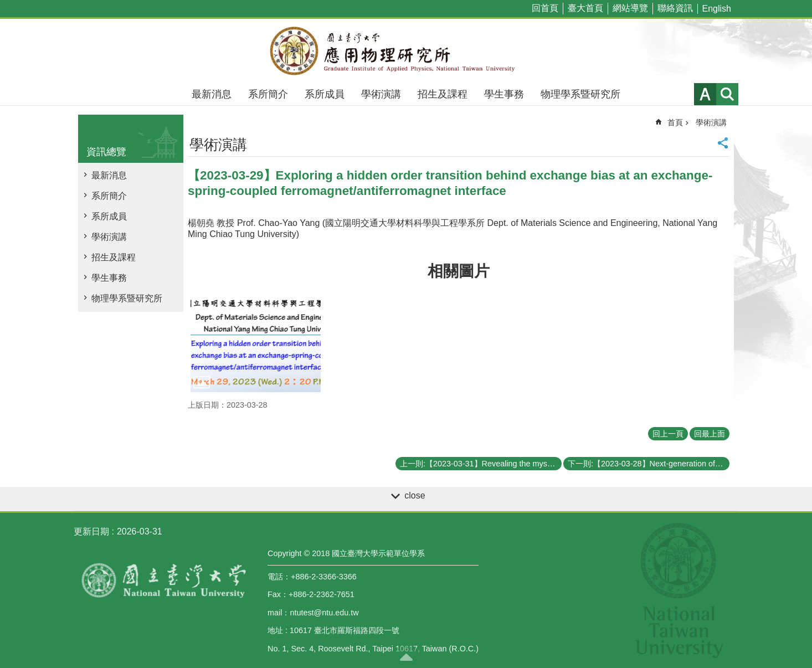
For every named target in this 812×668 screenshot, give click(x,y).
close (415, 495)
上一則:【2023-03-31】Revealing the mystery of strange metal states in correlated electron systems (481, 464)
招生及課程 (443, 94)
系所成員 (325, 94)
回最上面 (710, 434)
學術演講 (381, 94)
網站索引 (727, 94)
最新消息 (212, 94)
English (717, 9)
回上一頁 (668, 434)
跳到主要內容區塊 (6, 6)
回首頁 (545, 8)
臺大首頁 (585, 8)
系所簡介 (268, 94)
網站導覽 (630, 8)
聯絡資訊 (675, 8)
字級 (705, 94)
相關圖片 (459, 271)
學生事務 (504, 94)
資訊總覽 (106, 152)
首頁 (675, 122)
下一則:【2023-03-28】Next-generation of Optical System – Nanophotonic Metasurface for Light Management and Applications (649, 464)
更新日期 (91, 531)
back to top (406, 657)
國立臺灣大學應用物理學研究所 (406, 51)
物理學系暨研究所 (580, 94)
